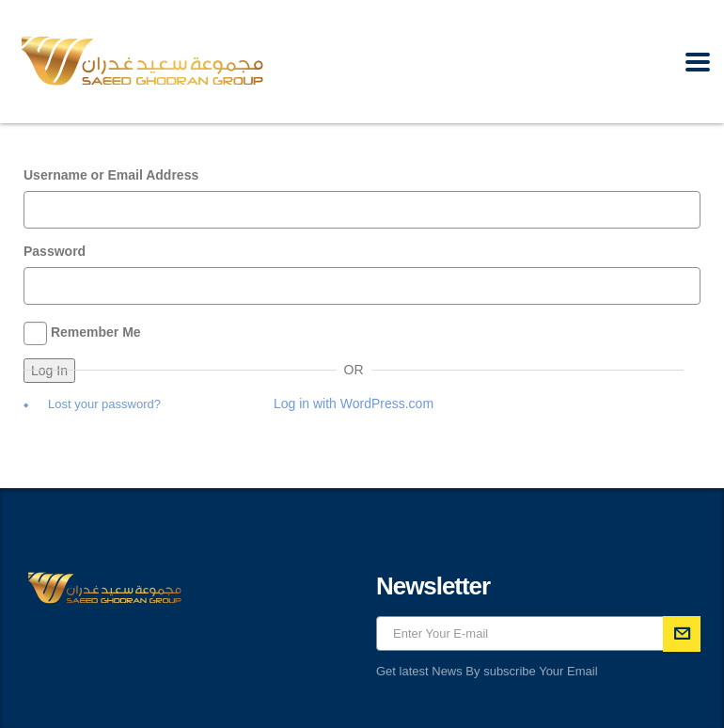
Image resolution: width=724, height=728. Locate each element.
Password (55, 251)
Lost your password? (104, 404)
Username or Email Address (111, 175)
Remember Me (96, 332)
